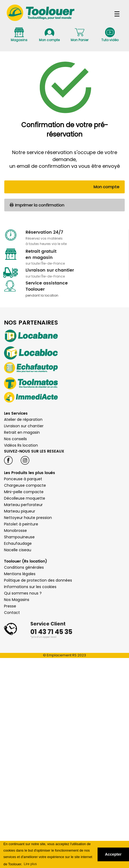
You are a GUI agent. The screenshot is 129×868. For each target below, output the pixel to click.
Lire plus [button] (30, 864)
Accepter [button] (113, 854)
